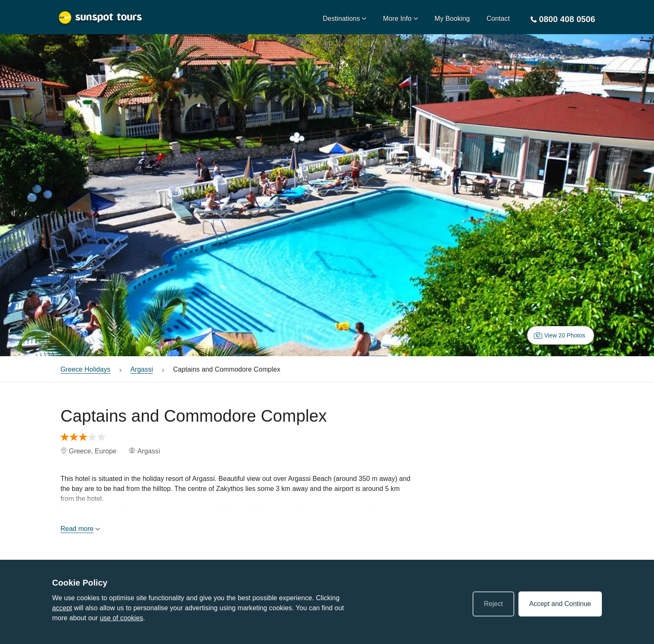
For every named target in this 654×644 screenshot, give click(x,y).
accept (62, 608)
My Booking (452, 19)
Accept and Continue (560, 604)
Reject (493, 604)
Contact (498, 19)
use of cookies (121, 618)
